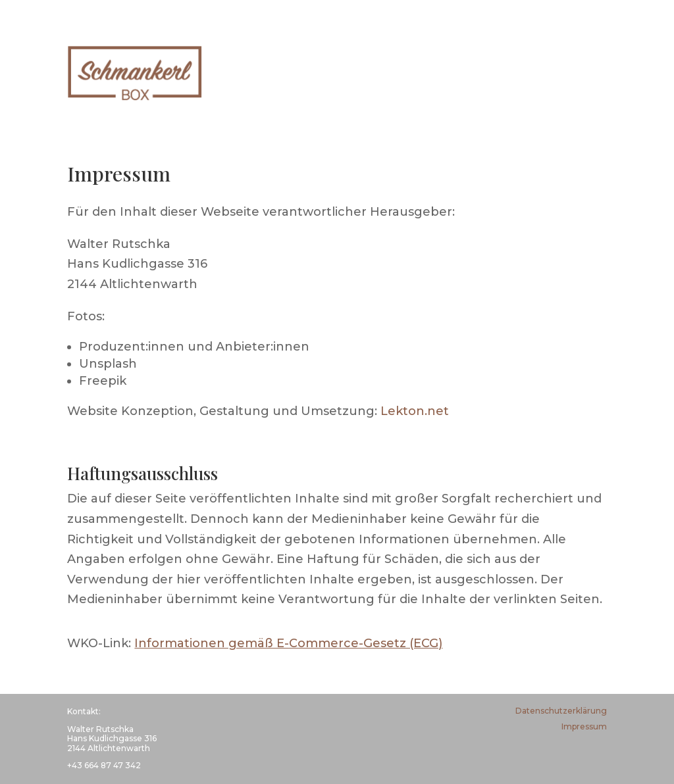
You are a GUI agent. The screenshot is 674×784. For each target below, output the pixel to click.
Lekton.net (415, 411)
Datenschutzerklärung (561, 711)
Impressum (584, 726)
